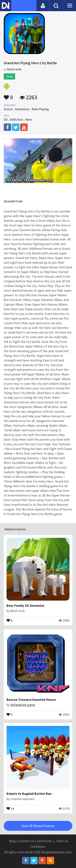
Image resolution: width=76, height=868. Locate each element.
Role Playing (40, 109)
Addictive (16, 119)
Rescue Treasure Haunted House (31, 700)
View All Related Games (38, 826)
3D (6, 119)
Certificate (44, 841)
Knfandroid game (23, 705)
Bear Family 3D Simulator (25, 606)
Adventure (22, 109)
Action (8, 109)
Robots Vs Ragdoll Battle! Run (29, 794)
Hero (28, 119)
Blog (12, 841)
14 (10, 808)
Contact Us (26, 841)
